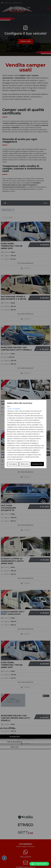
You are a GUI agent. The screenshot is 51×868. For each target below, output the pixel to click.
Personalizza (13, 464)
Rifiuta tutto (25, 464)
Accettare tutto (37, 464)
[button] (39, 864)
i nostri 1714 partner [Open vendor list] (14, 409)
